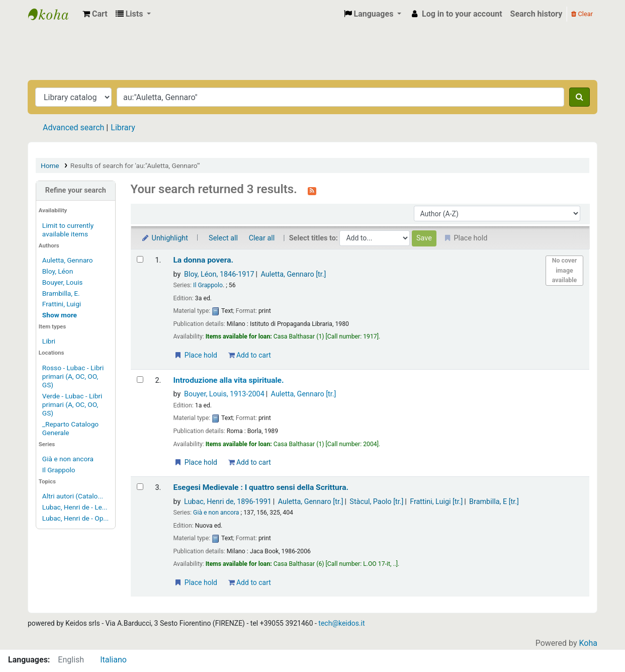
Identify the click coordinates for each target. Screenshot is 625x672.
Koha (588, 643)
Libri (49, 341)
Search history (537, 14)
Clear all (262, 238)
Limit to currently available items (68, 230)
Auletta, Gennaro (68, 260)
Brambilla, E (494, 502)
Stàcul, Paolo (376, 502)
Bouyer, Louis (62, 282)
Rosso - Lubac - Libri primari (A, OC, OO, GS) (73, 376)
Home (50, 165)
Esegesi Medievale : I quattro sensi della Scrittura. (261, 487)
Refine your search (76, 190)
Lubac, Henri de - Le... (75, 507)
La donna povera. (203, 260)
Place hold (195, 355)
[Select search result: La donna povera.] (140, 259)
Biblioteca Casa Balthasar (53, 14)
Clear (582, 14)
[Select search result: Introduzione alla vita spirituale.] (140, 380)
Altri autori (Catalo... (73, 496)
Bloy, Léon (58, 271)
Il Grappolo (59, 470)
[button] (95, 14)
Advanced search (73, 128)
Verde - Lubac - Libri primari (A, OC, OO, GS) (72, 404)
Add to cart (250, 355)
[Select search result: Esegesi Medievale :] (140, 487)
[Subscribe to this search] (312, 190)
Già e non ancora (68, 459)
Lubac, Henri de (228, 502)
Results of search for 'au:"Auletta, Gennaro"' (135, 165)
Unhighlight (165, 238)
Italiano (113, 660)
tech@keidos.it (341, 623)
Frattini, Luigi (62, 304)
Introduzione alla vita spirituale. (228, 380)
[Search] (579, 97)
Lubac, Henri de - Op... (75, 518)
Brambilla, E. (61, 293)
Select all (223, 238)
